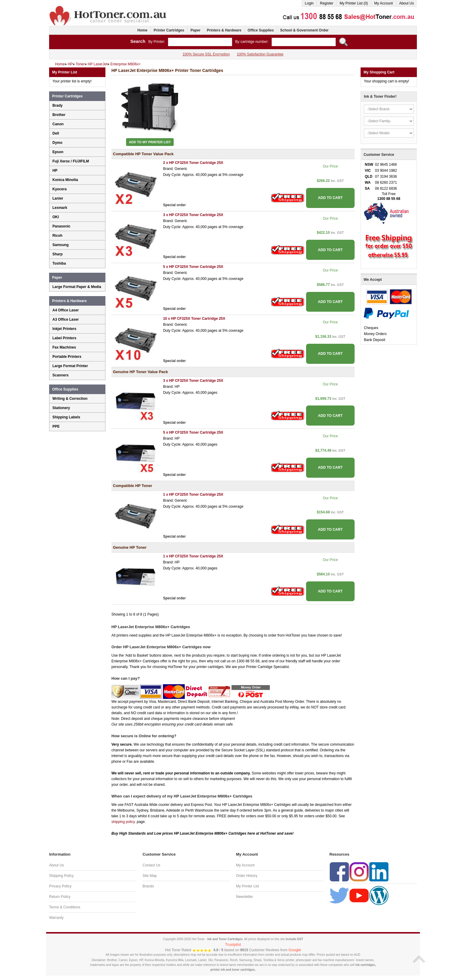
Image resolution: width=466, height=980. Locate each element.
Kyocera (59, 189)
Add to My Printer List (150, 142)
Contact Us (151, 865)
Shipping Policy (61, 876)
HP (55, 171)
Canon (58, 124)
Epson (58, 152)
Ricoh (57, 236)
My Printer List (248, 886)
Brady (58, 105)
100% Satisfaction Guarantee (260, 54)
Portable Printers (67, 357)
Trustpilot (233, 944)
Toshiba (59, 263)
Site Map (150, 876)
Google (295, 950)
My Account (384, 3)
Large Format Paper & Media (77, 287)
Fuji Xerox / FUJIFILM (71, 161)
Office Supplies (261, 30)
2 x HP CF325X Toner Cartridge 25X (193, 163)
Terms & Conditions (65, 907)
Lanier (58, 198)
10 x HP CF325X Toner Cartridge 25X (194, 319)
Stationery (61, 408)
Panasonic (61, 226)
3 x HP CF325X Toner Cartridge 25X (193, 215)
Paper (195, 30)
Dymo (57, 143)
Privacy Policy (60, 886)
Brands (148, 886)
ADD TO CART (330, 198)
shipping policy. (124, 822)
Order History (247, 876)
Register (327, 3)
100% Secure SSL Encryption (206, 54)
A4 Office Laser (66, 310)
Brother (59, 115)
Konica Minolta (65, 180)
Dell (56, 133)
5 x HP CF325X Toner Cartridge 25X (193, 267)
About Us (407, 3)
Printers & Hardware (224, 30)
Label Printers (64, 338)
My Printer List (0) (354, 3)
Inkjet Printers (64, 329)
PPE (56, 426)
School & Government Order (304, 30)
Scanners (60, 375)
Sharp (58, 254)
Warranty (56, 918)
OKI (56, 217)
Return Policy (60, 897)
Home (142, 30)
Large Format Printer (70, 366)
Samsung (60, 245)
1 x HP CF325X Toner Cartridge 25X (193, 494)
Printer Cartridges (169, 30)
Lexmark (60, 208)
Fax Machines (64, 347)
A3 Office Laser (66, 319)
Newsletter (245, 897)
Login (309, 3)
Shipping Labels (66, 417)
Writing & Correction (70, 399)
